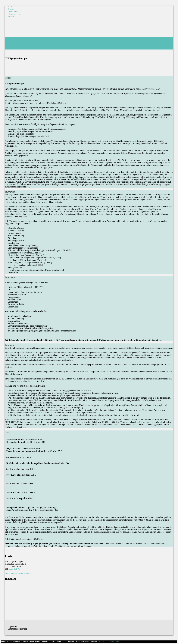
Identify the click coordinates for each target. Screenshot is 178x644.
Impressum (13, 626)
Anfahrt (11, 16)
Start (10, 7)
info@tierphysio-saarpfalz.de (18, 573)
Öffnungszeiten (14, 14)
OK (99, 642)
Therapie (12, 9)
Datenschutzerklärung (17, 629)
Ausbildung (13, 12)
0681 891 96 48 (16, 569)
